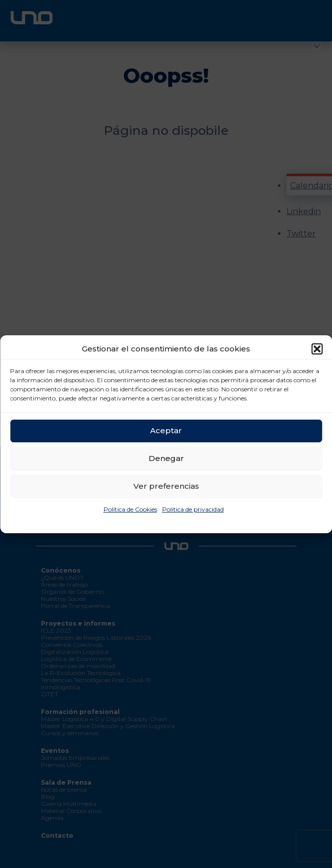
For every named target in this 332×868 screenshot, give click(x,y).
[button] (317, 349)
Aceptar (166, 430)
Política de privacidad (193, 509)
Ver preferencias (166, 486)
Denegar (166, 458)
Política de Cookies (130, 509)
